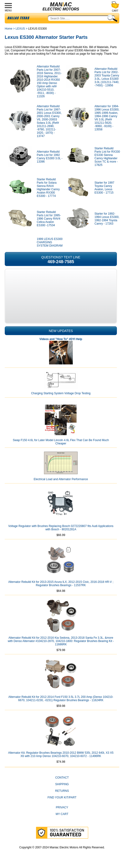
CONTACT (62, 778)
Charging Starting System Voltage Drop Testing (61, 393)
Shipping (62, 784)
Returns (62, 791)
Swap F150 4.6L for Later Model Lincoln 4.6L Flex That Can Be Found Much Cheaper (61, 442)
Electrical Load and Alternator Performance (61, 479)
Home (9, 29)
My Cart (62, 814)
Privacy (62, 807)
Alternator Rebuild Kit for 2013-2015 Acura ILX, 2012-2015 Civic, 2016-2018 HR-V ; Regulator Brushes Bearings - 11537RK (61, 584)
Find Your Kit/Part (62, 797)
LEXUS (20, 29)
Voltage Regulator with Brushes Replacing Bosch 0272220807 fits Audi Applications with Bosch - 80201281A (61, 528)
